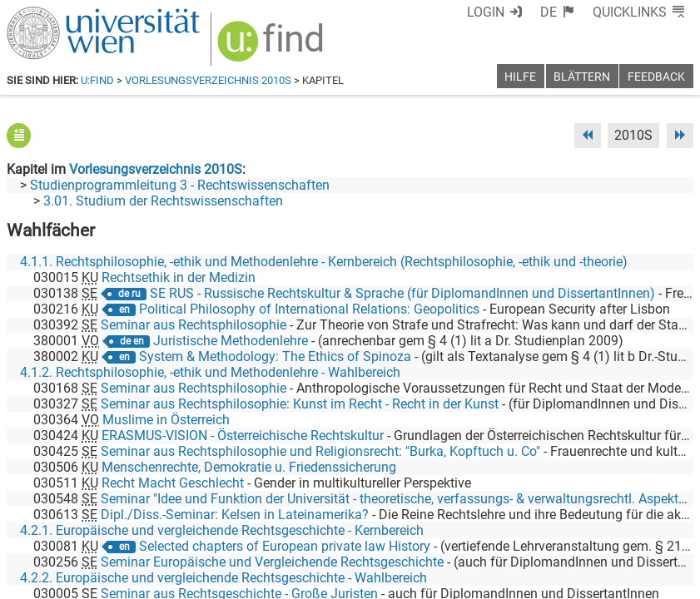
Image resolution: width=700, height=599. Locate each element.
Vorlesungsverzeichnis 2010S (208, 80)
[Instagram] (666, 530)
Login (486, 12)
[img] (273, 47)
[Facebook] (506, 530)
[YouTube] (613, 530)
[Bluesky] (560, 530)
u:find (97, 80)
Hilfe (520, 77)
